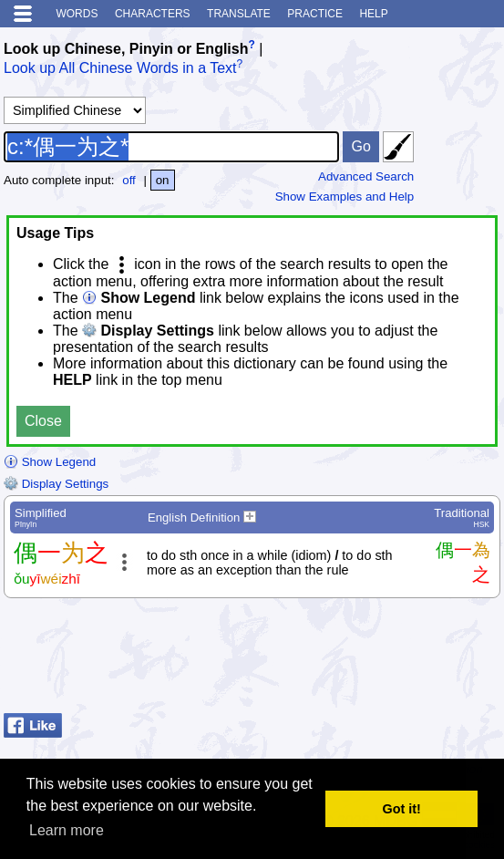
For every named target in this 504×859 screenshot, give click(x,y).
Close (43, 421)
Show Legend (50, 462)
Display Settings (56, 484)
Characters (153, 14)
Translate (239, 14)
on (163, 180)
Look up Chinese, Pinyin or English (126, 49)
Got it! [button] (402, 809)
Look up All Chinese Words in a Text (120, 69)
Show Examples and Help (345, 197)
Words (77, 14)
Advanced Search (366, 176)
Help (373, 14)
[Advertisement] (355, 660)
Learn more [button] (67, 830)
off (129, 180)
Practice (315, 14)
